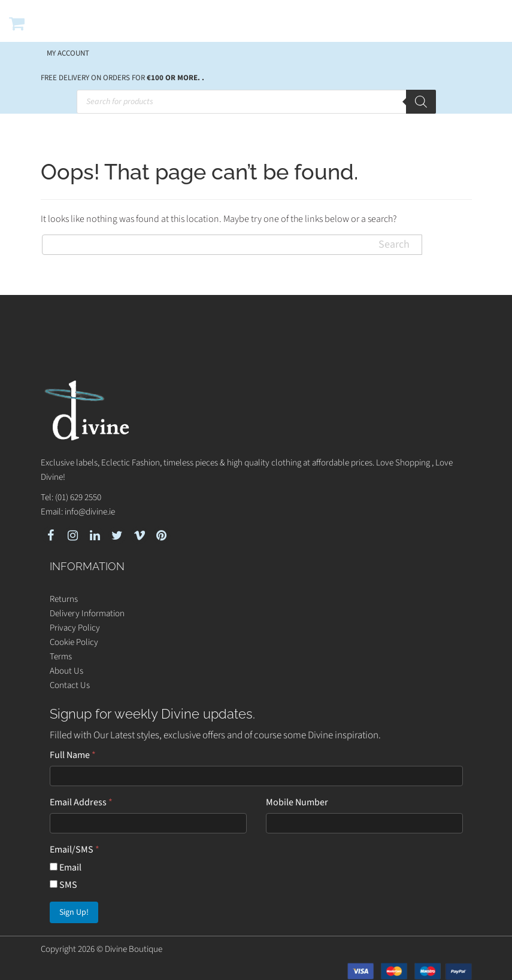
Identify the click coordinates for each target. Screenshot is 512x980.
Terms (61, 657)
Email (66, 868)
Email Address (81, 802)
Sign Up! (74, 912)
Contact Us (70, 685)
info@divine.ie (90, 512)
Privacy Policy (75, 628)
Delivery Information (87, 614)
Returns (64, 599)
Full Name (73, 755)
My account (68, 53)
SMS (63, 885)
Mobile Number (297, 802)
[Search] (421, 102)
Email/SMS (75, 850)
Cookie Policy (74, 642)
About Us (66, 671)
